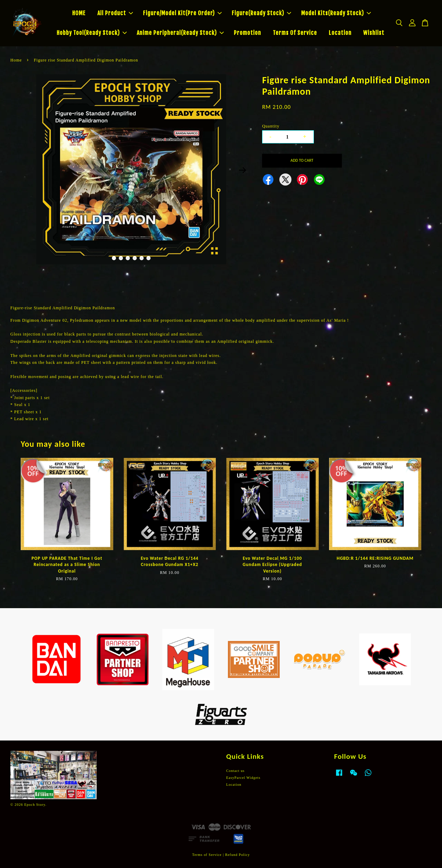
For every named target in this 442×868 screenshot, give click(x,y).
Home (16, 60)
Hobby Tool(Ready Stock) (92, 33)
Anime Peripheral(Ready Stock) (180, 33)
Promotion (247, 33)
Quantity (271, 126)
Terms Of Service (295, 33)
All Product (115, 13)
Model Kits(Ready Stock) (336, 13)
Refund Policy (238, 855)
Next (242, 170)
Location (340, 33)
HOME (79, 13)
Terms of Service (207, 855)
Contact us (235, 771)
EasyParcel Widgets (243, 778)
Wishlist (374, 33)
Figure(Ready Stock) (261, 13)
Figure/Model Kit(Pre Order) (182, 13)
